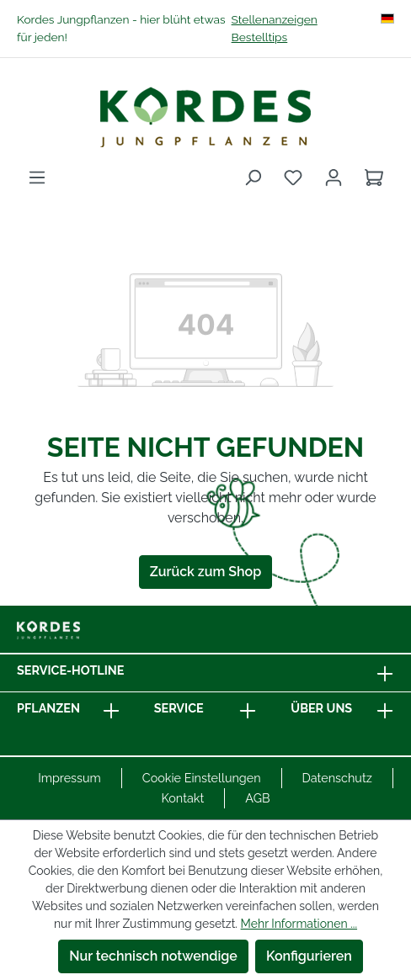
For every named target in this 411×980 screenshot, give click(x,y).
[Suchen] (253, 177)
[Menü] (37, 177)
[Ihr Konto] (334, 177)
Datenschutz (337, 778)
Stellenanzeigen (275, 19)
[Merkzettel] (293, 177)
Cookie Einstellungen (202, 778)
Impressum (69, 778)
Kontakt (182, 798)
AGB (257, 798)
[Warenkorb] (374, 177)
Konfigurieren (309, 956)
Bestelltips (260, 37)
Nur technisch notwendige (153, 956)
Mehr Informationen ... (299, 924)
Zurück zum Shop (205, 572)
